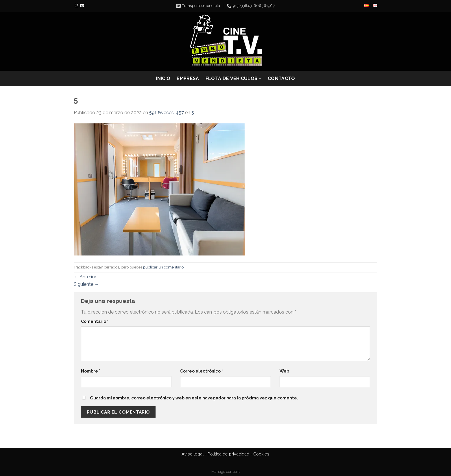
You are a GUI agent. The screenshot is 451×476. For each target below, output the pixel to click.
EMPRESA (188, 78)
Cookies (261, 454)
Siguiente (86, 284)
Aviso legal (193, 454)
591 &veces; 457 (167, 113)
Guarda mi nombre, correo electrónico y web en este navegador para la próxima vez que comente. (194, 398)
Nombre (91, 371)
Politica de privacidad (228, 454)
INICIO (163, 78)
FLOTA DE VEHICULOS (233, 79)
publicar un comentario (163, 267)
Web (284, 371)
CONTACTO (281, 78)
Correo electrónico (202, 371)
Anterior (85, 277)
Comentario (95, 321)
